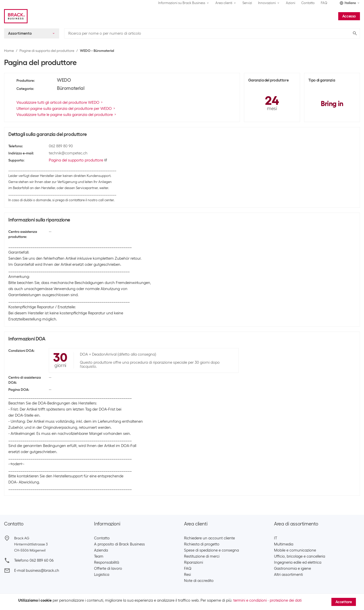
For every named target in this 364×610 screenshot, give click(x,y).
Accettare (344, 602)
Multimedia (284, 544)
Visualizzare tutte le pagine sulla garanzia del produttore (67, 115)
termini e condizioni (250, 600)
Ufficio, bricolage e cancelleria (300, 556)
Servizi (247, 3)
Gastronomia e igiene (292, 568)
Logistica (102, 575)
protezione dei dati (286, 600)
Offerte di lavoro (108, 568)
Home (9, 51)
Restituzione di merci (202, 556)
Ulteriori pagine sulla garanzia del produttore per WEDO (66, 109)
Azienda (101, 550)
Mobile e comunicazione (295, 550)
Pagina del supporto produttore (78, 160)
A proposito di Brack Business (119, 544)
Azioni (291, 3)
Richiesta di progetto (202, 544)
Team (99, 556)
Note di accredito (199, 581)
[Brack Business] (16, 16)
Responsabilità (107, 562)
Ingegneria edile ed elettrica (298, 562)
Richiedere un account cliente (209, 538)
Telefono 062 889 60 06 (34, 560)
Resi (187, 575)
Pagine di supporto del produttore (47, 51)
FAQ (324, 3)
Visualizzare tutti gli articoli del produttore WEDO (60, 103)
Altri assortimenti (288, 575)
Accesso (349, 16)
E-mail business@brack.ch (37, 571)
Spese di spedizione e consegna (211, 550)
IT (276, 538)
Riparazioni (194, 562)
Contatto (308, 3)
